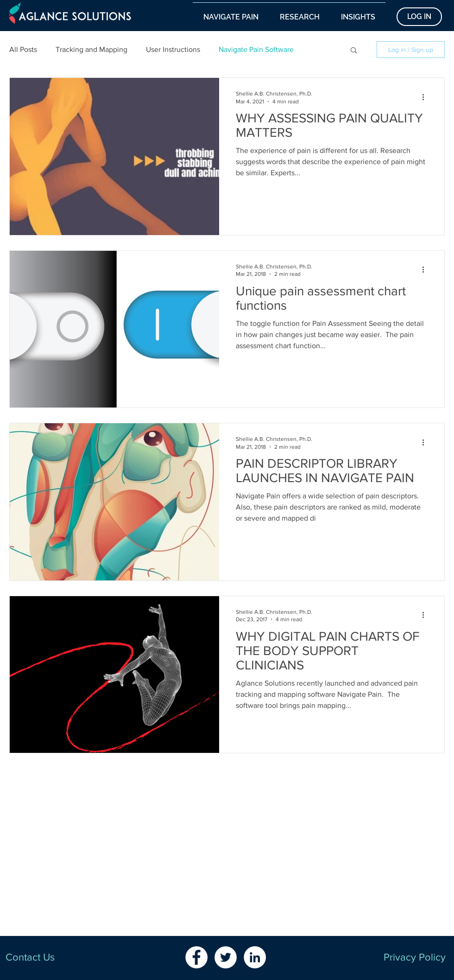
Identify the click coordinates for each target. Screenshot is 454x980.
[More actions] (426, 97)
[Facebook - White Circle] (196, 957)
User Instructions (173, 49)
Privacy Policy (415, 957)
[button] (231, 13)
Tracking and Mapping (91, 49)
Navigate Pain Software (256, 49)
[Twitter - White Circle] (226, 957)
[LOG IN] (419, 17)
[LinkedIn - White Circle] (255, 957)
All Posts (23, 49)
